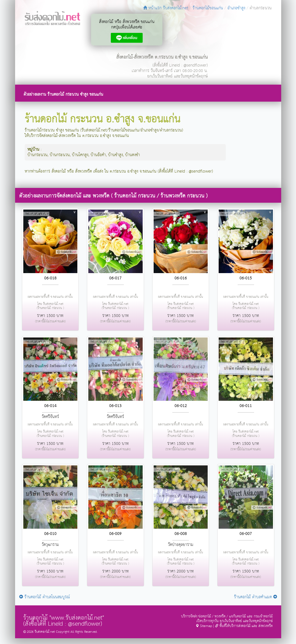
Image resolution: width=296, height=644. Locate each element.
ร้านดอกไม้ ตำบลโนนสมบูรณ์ (45, 597)
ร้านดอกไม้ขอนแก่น (208, 8)
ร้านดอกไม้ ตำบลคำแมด (256, 597)
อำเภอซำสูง (236, 8)
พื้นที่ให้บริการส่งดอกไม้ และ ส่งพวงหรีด (244, 626)
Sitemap (204, 626)
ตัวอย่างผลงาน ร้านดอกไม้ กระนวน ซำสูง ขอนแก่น (63, 94)
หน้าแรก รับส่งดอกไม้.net (166, 8)
